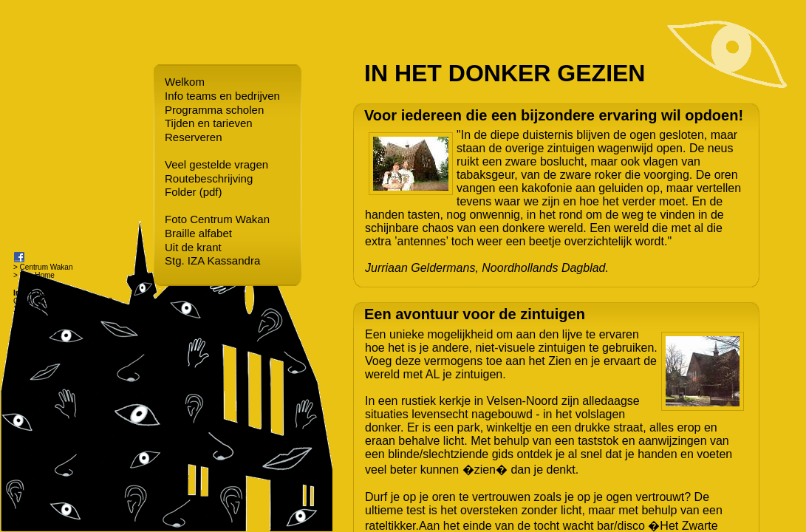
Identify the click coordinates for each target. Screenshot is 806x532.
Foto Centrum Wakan (217, 219)
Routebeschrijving (209, 178)
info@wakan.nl (38, 334)
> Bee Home (34, 275)
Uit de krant (193, 247)
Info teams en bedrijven (222, 96)
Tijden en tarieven (209, 123)
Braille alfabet (198, 233)
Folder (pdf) (194, 192)
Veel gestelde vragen (216, 164)
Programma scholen (214, 110)
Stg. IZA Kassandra (212, 260)
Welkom (185, 82)
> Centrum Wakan (43, 267)
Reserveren (194, 137)
